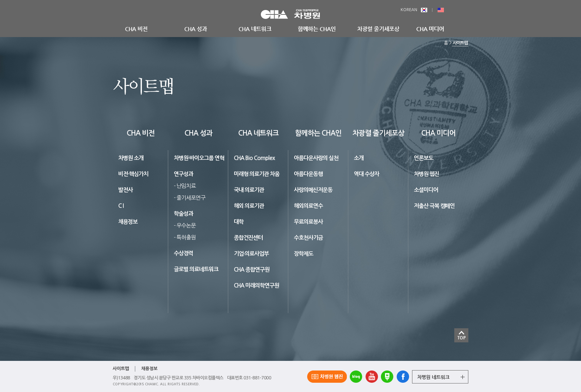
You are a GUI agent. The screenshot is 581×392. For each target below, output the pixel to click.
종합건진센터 (248, 238)
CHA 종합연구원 (252, 270)
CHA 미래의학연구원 (256, 285)
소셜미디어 (426, 190)
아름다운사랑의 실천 (316, 158)
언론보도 (424, 158)
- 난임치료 (185, 186)
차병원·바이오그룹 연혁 (199, 158)
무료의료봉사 (308, 222)
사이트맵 (460, 43)
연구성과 (183, 174)
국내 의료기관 (249, 190)
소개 (359, 158)
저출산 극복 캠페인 (434, 206)
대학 (239, 222)
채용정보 (128, 222)
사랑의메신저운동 (313, 190)
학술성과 (183, 214)
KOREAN (414, 10)
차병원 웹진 (426, 174)
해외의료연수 (308, 206)
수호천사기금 (308, 238)
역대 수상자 (366, 174)
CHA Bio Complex (254, 158)
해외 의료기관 (249, 206)
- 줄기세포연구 (190, 198)
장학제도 (303, 254)
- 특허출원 (185, 237)
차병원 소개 (131, 158)
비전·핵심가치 (133, 174)
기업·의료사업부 (251, 254)
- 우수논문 (185, 225)
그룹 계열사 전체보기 (440, 377)
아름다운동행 (308, 174)
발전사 (125, 190)
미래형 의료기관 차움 (257, 174)
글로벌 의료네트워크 (196, 269)
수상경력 (183, 253)
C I (121, 206)
